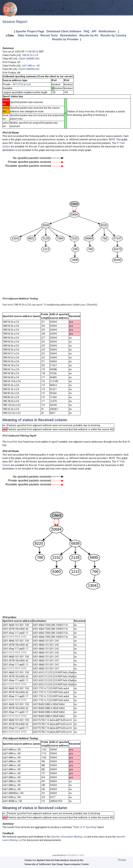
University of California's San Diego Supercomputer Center (57, 864)
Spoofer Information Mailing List (69, 837)
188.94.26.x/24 (30, 55)
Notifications (107, 31)
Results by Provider (65, 39)
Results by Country (113, 35)
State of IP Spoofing (85, 827)
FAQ (87, 31)
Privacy (122, 860)
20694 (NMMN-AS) (29, 59)
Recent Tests (49, 35)
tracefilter (12, 442)
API (94, 31)
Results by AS (89, 35)
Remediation (69, 35)
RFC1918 (18, 84)
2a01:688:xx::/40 (31, 66)
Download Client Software (64, 31)
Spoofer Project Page (30, 31)
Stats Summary (28, 35)
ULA (29, 84)
